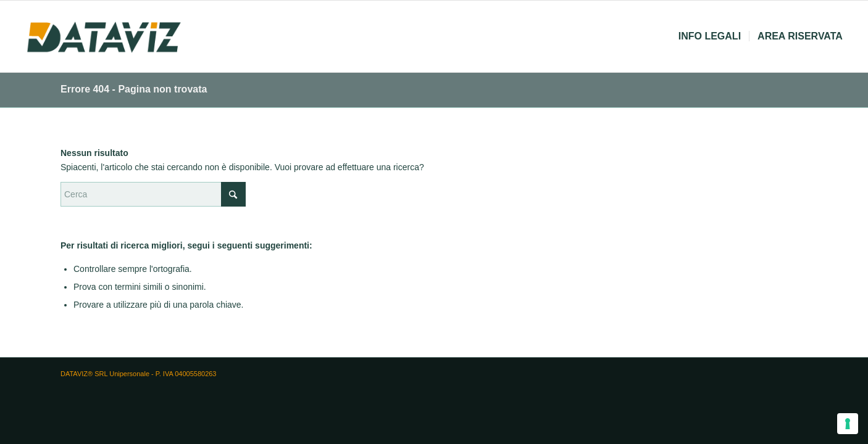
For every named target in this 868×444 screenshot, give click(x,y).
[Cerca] (153, 194)
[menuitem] (710, 36)
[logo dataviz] (104, 36)
